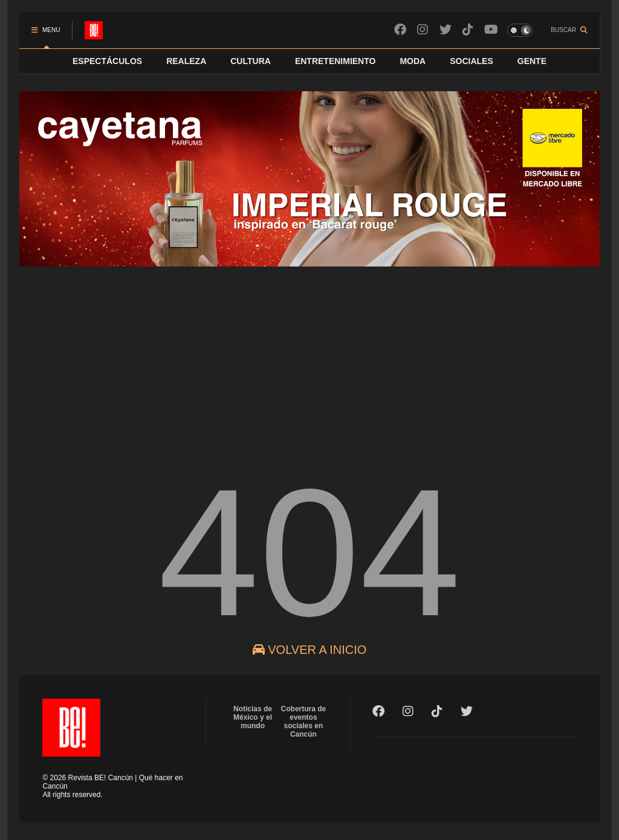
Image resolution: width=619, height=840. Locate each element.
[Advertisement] (309, 359)
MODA (413, 61)
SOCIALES (472, 61)
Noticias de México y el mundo (253, 717)
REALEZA (186, 61)
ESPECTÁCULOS (107, 61)
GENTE (532, 61)
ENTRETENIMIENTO (335, 61)
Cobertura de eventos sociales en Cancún (304, 722)
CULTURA (251, 61)
